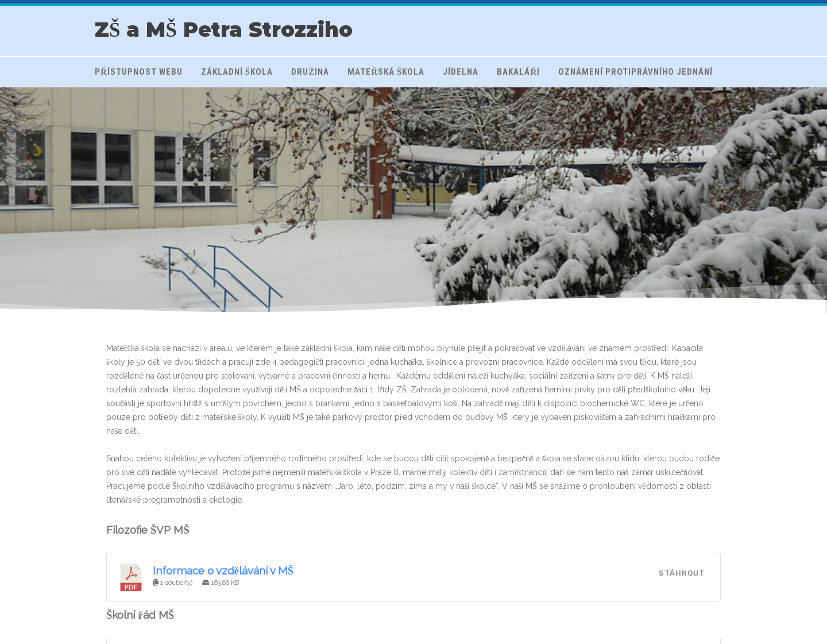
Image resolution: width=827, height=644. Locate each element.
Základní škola (237, 72)
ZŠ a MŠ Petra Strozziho (224, 30)
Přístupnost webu (139, 72)
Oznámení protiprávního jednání (635, 72)
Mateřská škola (386, 72)
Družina (310, 72)
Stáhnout (682, 573)
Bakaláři (518, 72)
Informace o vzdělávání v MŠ (223, 570)
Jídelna (461, 72)
